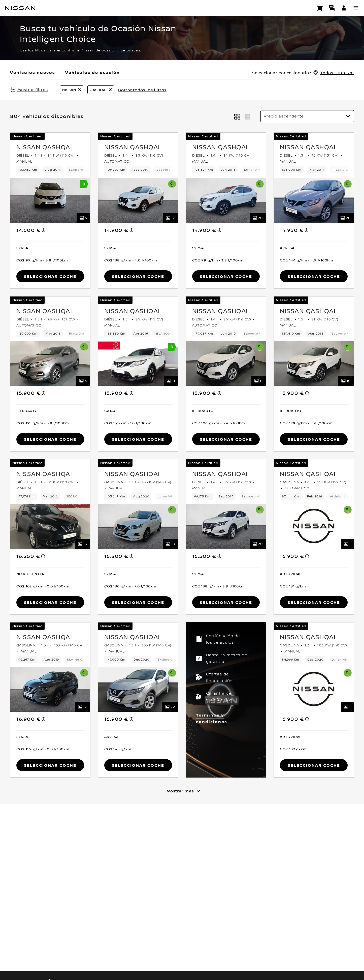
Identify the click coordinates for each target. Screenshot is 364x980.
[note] (44, 230)
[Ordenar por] (307, 116)
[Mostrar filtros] (29, 90)
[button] (356, 8)
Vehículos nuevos (33, 72)
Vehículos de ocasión (93, 72)
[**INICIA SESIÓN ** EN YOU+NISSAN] (344, 8)
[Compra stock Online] (320, 8)
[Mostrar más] (182, 791)
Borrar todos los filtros (142, 90)
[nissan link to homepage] (20, 8)
